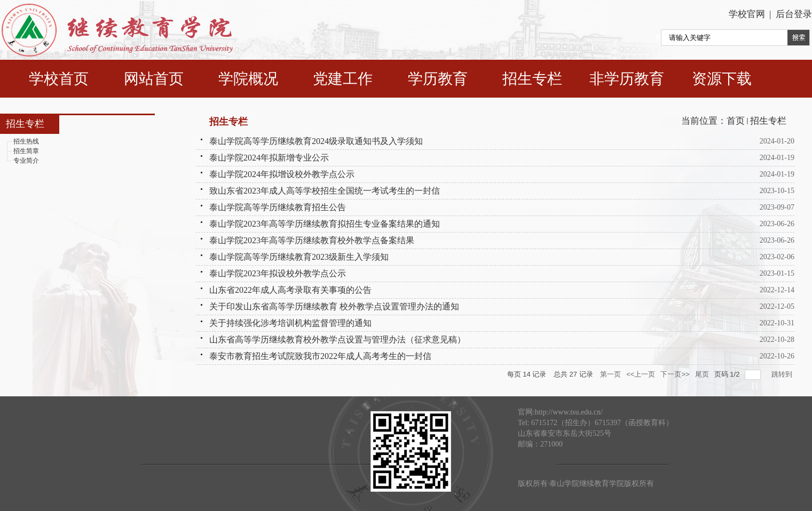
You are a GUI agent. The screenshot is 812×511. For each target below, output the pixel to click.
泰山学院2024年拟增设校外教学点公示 (282, 174)
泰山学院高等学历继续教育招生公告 (278, 207)
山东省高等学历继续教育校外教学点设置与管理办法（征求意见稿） (337, 340)
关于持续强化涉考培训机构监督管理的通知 (290, 323)
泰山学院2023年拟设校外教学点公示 (278, 273)
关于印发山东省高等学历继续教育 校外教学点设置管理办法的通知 (334, 306)
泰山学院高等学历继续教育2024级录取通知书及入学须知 (316, 141)
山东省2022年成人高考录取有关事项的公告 (290, 290)
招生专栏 (768, 121)
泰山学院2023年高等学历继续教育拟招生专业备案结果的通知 (325, 224)
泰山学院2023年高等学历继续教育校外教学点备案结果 (312, 240)
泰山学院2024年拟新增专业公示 (269, 158)
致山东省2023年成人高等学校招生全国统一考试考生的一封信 (325, 191)
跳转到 (783, 374)
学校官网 (747, 14)
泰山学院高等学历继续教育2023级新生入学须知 (299, 257)
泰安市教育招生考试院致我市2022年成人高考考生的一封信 (320, 356)
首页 (736, 121)
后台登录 (792, 14)
